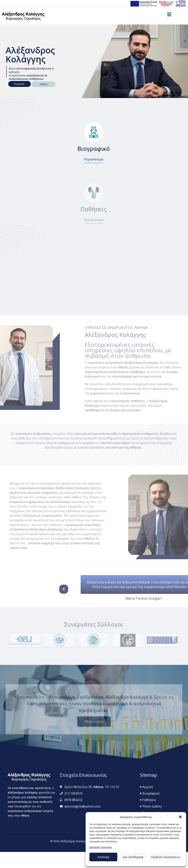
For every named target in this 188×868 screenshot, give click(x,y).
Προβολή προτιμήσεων (166, 857)
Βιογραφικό (20, 84)
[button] (180, 817)
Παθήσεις (45, 84)
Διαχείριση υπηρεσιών (101, 847)
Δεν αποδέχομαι (133, 857)
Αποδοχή (103, 857)
